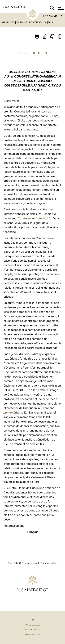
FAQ (33, 620)
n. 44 (34, 218)
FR (33, 53)
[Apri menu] (60, 8)
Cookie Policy (32, 630)
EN (20, 53)
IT (39, 53)
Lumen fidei (11, 412)
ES (27, 53)
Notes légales (32, 625)
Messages (8, 22)
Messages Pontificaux (31, 22)
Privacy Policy (32, 634)
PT (46, 53)
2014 (50, 22)
